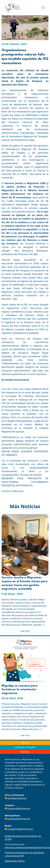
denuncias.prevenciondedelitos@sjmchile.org (27, 847)
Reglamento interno (15, 861)
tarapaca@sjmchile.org (19, 808)
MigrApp (25, 752)
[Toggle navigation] (43, 7)
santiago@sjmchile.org (19, 819)
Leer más (25, 631)
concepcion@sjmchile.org (20, 829)
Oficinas (25, 743)
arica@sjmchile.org (17, 798)
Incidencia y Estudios (25, 747)
